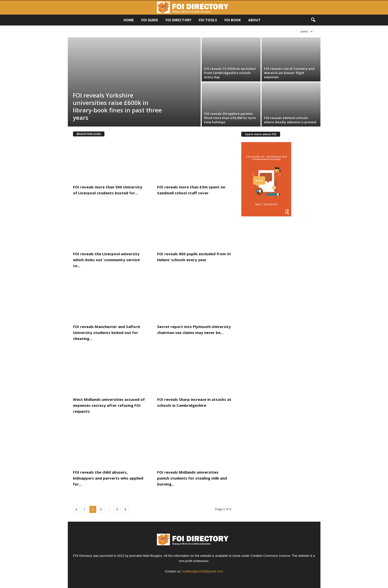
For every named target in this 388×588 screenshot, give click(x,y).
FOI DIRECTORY (178, 20)
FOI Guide (150, 20)
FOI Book (233, 20)
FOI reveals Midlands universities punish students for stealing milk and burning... (192, 478)
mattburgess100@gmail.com (203, 571)
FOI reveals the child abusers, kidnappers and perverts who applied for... (108, 478)
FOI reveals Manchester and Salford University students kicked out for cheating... (106, 332)
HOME (129, 20)
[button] (313, 20)
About (254, 20)
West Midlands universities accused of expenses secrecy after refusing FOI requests (109, 405)
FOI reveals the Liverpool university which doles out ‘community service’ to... (107, 260)
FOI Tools (208, 20)
